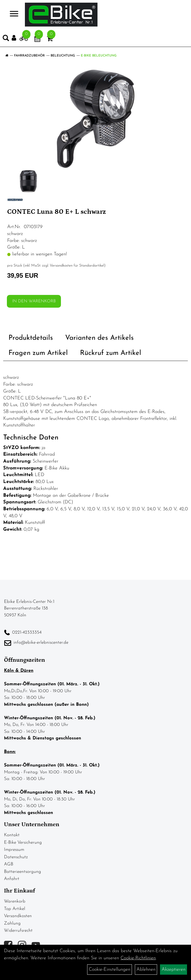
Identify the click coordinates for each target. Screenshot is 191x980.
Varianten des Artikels (99, 338)
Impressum (14, 850)
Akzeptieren (174, 970)
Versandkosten (18, 916)
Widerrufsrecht (18, 931)
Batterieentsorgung (23, 872)
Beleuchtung (63, 56)
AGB (9, 864)
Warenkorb (15, 901)
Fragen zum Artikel (38, 353)
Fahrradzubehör (29, 56)
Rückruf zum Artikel (111, 353)
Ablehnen (146, 970)
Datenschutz (16, 857)
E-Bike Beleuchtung (99, 56)
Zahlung (12, 923)
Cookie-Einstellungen (110, 970)
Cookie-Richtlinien (138, 958)
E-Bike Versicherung (23, 842)
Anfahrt (12, 879)
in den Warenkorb (34, 301)
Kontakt (12, 835)
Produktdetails (31, 338)
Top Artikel (15, 909)
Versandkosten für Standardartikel (77, 266)
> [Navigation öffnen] (12, 14)
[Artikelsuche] (6, 39)
